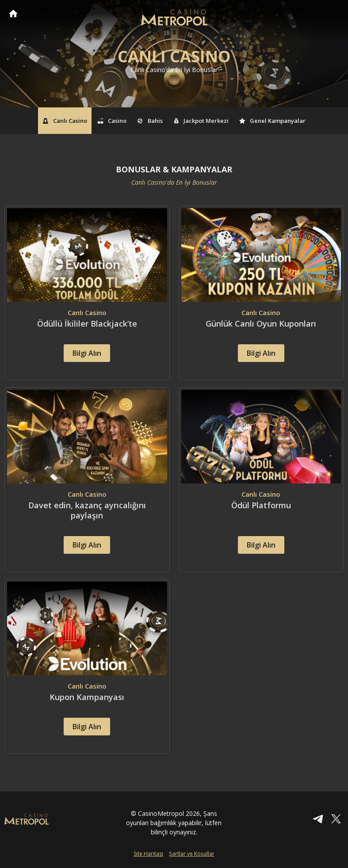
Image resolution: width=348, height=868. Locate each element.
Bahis (150, 121)
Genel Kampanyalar (272, 121)
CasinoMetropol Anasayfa (13, 13)
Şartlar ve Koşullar (192, 854)
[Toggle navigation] (333, 14)
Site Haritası (148, 854)
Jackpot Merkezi (201, 121)
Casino (112, 121)
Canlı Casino (65, 121)
